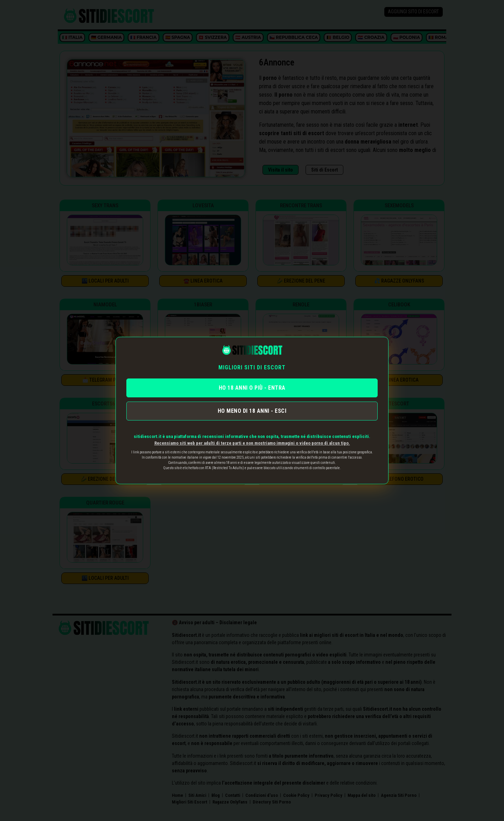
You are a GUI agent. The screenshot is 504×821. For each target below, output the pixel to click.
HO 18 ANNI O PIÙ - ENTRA (252, 388)
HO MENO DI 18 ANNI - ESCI (252, 411)
